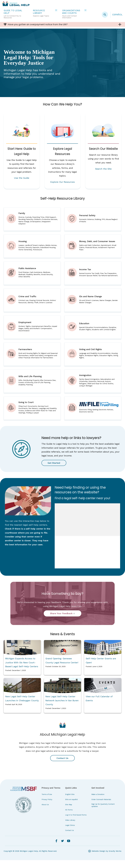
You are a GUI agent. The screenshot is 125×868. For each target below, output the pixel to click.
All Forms (69, 818)
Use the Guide (22, 178)
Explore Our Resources (63, 182)
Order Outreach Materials (101, 807)
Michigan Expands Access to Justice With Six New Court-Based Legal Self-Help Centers (22, 670)
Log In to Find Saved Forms (76, 823)
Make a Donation (98, 802)
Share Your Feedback (62, 621)
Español (117, 15)
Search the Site (103, 169)
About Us (45, 812)
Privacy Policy (47, 807)
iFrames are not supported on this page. (87, 544)
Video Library (70, 828)
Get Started (54, 471)
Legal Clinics (70, 833)
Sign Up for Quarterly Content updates (103, 813)
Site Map (69, 812)
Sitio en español (71, 807)
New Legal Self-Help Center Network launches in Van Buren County (62, 708)
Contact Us (62, 766)
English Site (70, 802)
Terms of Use (47, 802)
